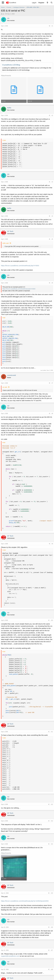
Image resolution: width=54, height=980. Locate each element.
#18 (52, 969)
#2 (52, 115)
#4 (52, 216)
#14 (52, 844)
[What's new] (47, 3)
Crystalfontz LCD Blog (11, 65)
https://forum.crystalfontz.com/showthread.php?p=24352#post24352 (25, 901)
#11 (52, 732)
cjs (3, 14)
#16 (52, 927)
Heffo (9, 108)
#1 (52, 26)
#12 (52, 804)
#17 (52, 950)
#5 (52, 239)
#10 (52, 620)
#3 (52, 182)
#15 (52, 893)
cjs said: (5, 387)
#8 (52, 414)
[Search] (52, 3)
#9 (52, 544)
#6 (52, 283)
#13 (52, 821)
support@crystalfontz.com (10, 956)
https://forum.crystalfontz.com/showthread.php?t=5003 (20, 266)
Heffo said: (6, 243)
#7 (52, 383)
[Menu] (3, 3)
